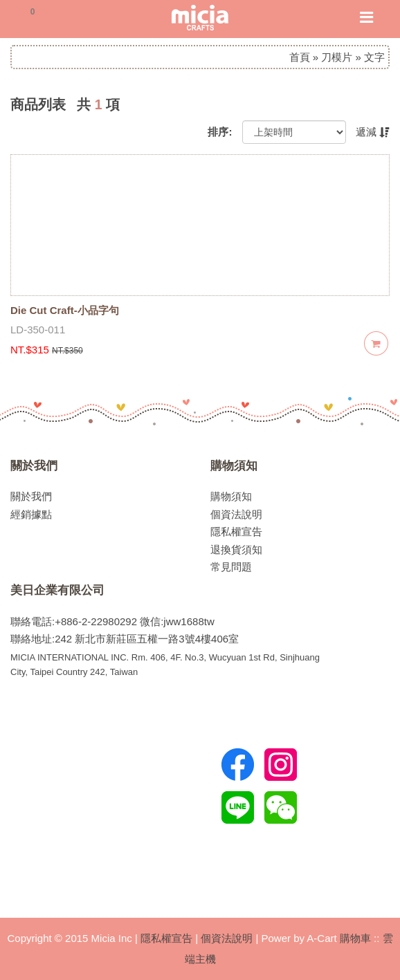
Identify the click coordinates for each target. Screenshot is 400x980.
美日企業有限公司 (57, 590)
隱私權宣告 (236, 531)
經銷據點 (31, 514)
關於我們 (34, 465)
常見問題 (231, 567)
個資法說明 (236, 514)
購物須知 (234, 465)
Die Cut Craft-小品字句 (65, 310)
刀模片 (337, 57)
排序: (220, 132)
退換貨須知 (236, 549)
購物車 (355, 938)
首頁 (300, 57)
